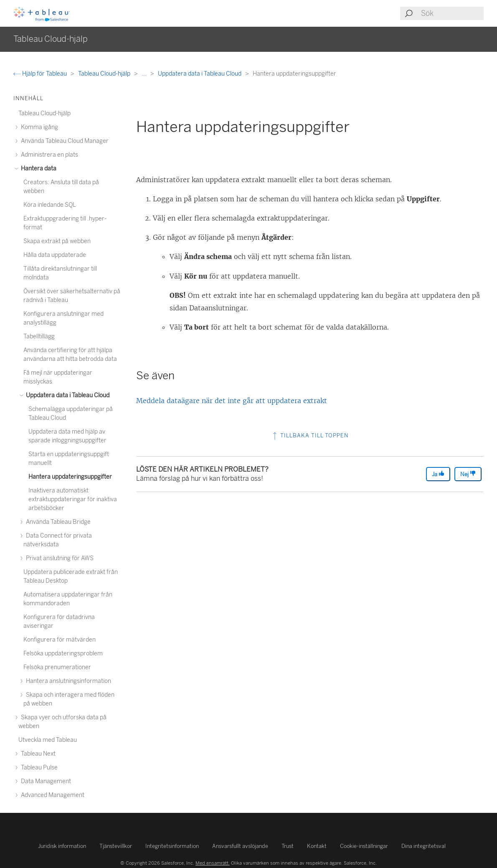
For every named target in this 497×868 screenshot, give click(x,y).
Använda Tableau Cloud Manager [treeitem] (63, 141)
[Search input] (452, 13)
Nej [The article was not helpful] (468, 474)
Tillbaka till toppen (310, 435)
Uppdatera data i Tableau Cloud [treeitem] (66, 395)
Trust (288, 846)
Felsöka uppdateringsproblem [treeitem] (63, 654)
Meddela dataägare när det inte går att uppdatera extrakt (232, 401)
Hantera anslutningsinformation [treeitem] (67, 681)
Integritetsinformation (172, 846)
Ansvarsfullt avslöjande (240, 846)
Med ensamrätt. (213, 863)
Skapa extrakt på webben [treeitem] (57, 241)
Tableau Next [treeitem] (37, 754)
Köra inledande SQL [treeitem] (50, 205)
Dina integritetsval (423, 846)
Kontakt (317, 846)
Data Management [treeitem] (45, 781)
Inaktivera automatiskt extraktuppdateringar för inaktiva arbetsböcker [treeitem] (73, 499)
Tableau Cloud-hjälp (105, 74)
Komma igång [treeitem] (38, 127)
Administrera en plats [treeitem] (48, 155)
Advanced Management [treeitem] (51, 795)
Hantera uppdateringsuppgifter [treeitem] (70, 477)
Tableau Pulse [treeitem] (38, 768)
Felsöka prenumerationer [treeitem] (57, 667)
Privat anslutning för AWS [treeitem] (58, 558)
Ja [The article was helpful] (438, 474)
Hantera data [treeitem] (37, 169)
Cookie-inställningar (364, 846)
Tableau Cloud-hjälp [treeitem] (44, 113)
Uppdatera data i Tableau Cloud (200, 74)
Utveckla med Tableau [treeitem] (48, 740)
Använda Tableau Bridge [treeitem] (57, 522)
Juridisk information (62, 846)
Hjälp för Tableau (41, 74)
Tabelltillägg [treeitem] (39, 336)
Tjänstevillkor (116, 846)
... (145, 74)
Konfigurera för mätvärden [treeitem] (60, 640)
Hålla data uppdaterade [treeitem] (55, 255)
